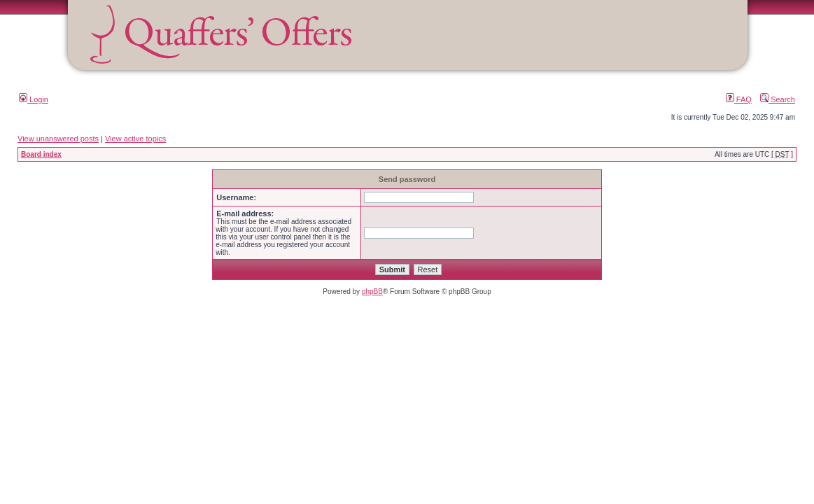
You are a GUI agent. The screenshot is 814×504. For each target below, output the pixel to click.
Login (34, 99)
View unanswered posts (58, 139)
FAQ (739, 99)
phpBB (372, 292)
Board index (41, 154)
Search (778, 99)
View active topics (135, 139)
